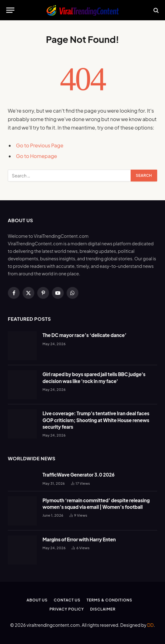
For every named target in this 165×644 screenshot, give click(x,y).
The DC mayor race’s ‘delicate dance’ (85, 335)
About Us (37, 600)
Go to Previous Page (40, 145)
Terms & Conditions (109, 600)
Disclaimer (103, 609)
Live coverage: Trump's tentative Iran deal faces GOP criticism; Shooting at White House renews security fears (96, 420)
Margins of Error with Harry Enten (79, 539)
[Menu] (10, 10)
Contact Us (67, 600)
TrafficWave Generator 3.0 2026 (79, 475)
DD (150, 625)
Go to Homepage (37, 156)
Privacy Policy (67, 609)
